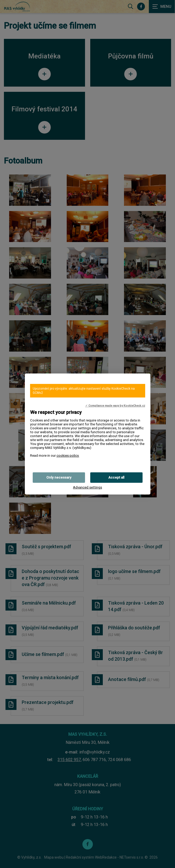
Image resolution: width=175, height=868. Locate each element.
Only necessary (59, 477)
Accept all (116, 477)
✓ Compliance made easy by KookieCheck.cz (115, 406)
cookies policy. (68, 456)
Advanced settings (87, 487)
